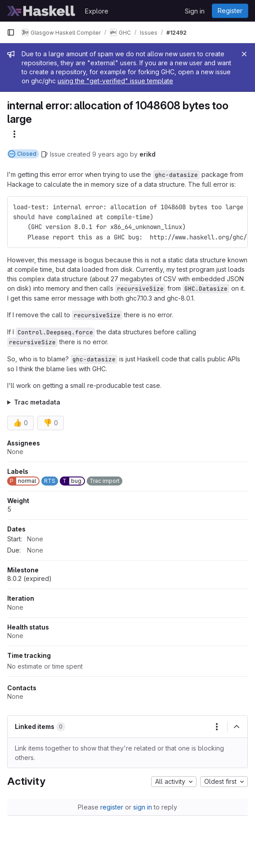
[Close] (244, 54)
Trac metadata (37, 402)
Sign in (195, 11)
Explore (97, 11)
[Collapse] (237, 727)
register (112, 807)
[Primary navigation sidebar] (11, 32)
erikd (148, 154)
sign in (143, 807)
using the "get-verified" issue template (115, 81)
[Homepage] (41, 11)
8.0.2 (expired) (29, 578)
